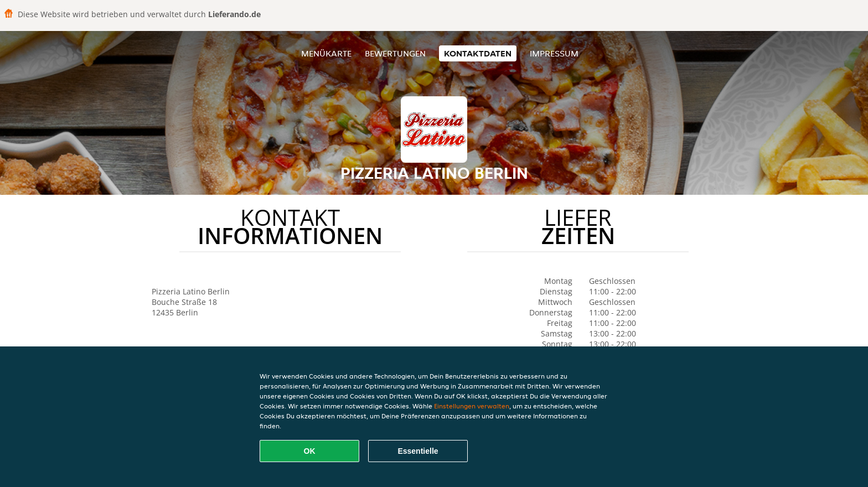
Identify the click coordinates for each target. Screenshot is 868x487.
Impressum (554, 53)
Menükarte (326, 53)
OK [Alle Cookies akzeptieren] (310, 451)
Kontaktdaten (478, 53)
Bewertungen (395, 53)
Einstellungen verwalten (472, 406)
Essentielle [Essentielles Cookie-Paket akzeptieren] (418, 451)
